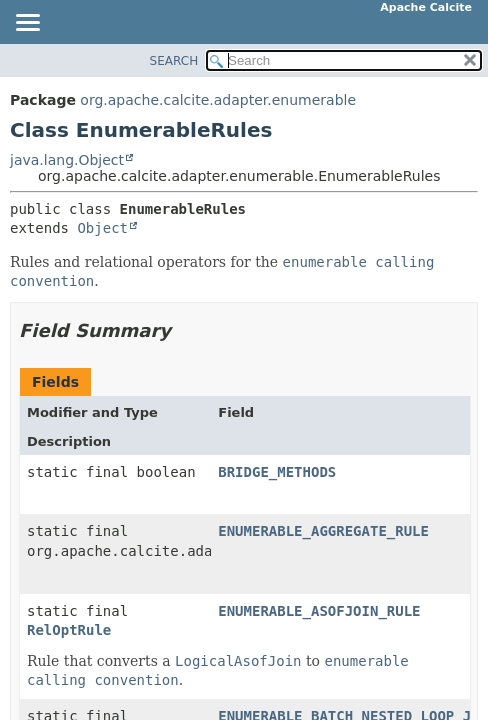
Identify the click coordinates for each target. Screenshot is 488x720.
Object (102, 228)
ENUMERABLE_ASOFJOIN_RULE (319, 611)
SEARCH (174, 61)
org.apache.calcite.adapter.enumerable (218, 100)
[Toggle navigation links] (27, 24)
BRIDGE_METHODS (277, 472)
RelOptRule (69, 630)
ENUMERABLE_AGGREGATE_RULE (323, 531)
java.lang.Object (67, 160)
